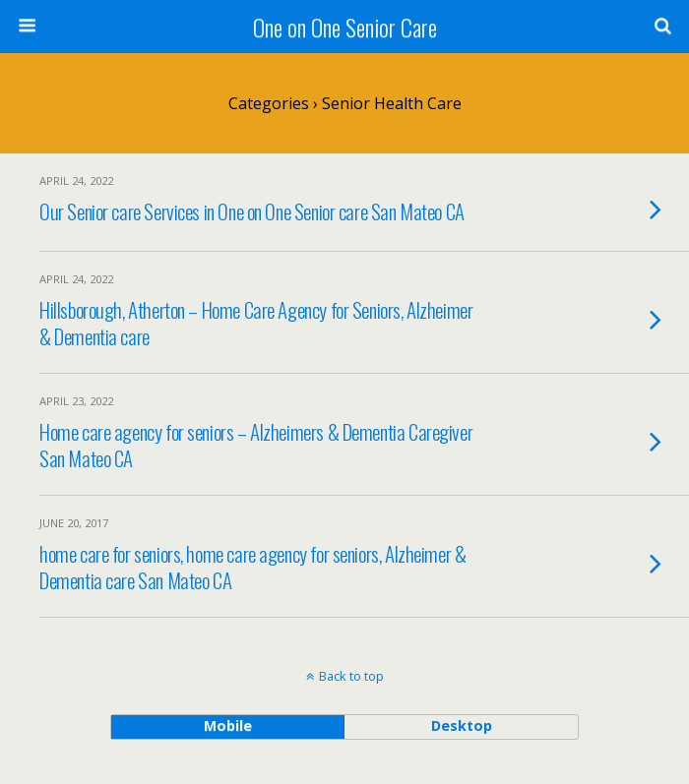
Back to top (351, 676)
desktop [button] (462, 725)
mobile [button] (228, 725)
